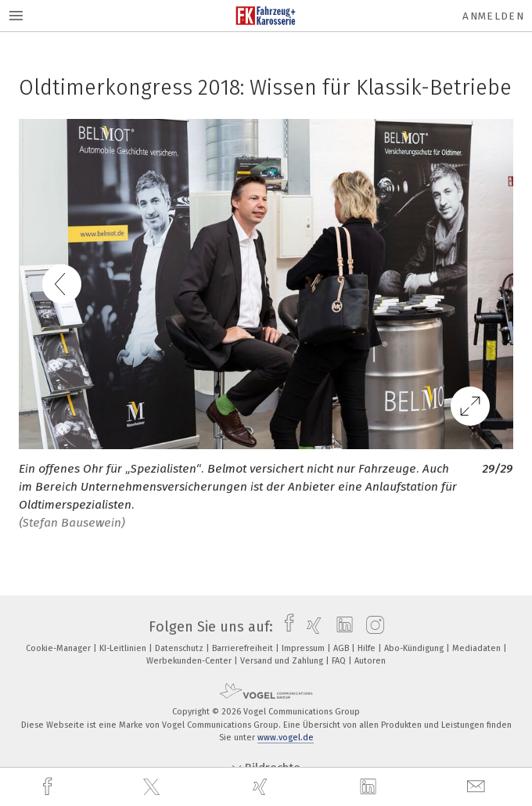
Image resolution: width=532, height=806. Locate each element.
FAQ (340, 661)
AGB (342, 648)
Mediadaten (478, 648)
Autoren (370, 661)
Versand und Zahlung (283, 661)
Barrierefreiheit (244, 648)
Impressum (304, 648)
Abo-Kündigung (415, 648)
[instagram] (371, 627)
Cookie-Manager (59, 648)
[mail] (478, 787)
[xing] (262, 787)
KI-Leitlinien (124, 648)
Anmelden (493, 16)
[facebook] (49, 787)
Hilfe (368, 648)
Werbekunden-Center (190, 661)
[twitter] (153, 787)
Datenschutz (180, 648)
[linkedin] (370, 787)
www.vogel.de (286, 738)
